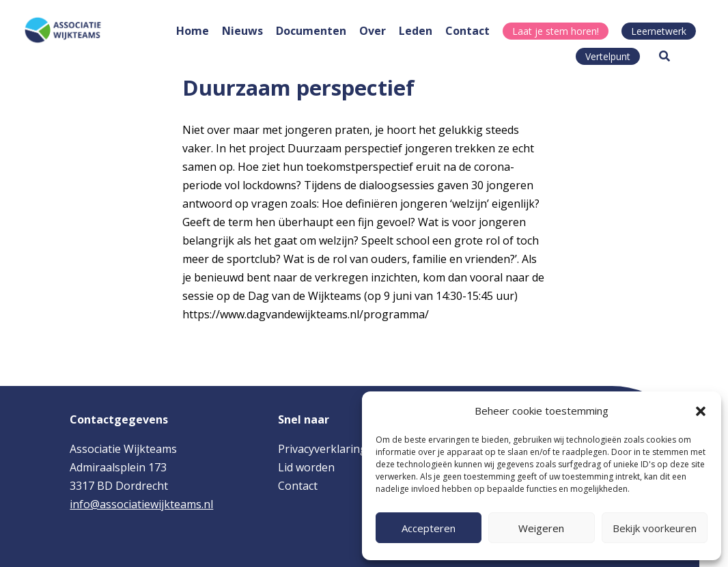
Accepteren (429, 528)
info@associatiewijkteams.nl (141, 504)
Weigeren (541, 528)
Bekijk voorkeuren (655, 528)
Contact (467, 31)
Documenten (311, 31)
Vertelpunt (608, 56)
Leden (416, 31)
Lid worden (306, 467)
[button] (701, 411)
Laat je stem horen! (556, 31)
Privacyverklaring (322, 449)
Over (373, 31)
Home (193, 31)
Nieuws (242, 31)
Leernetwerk (659, 31)
